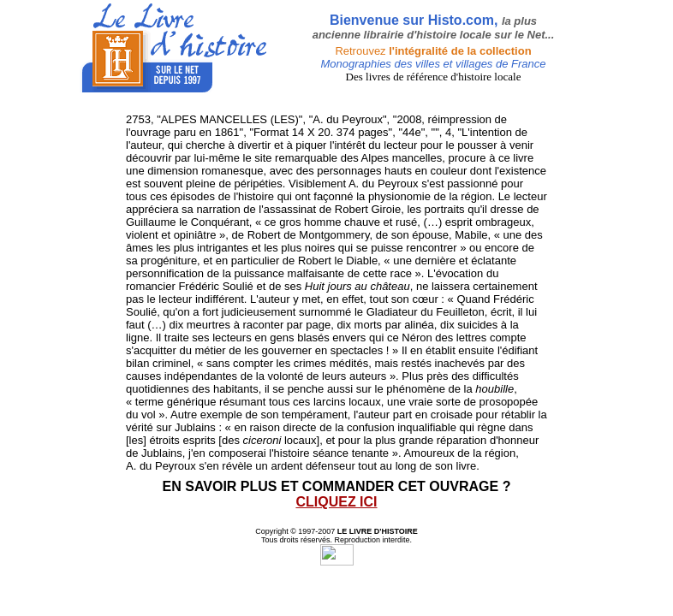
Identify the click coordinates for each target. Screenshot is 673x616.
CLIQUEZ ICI (336, 502)
